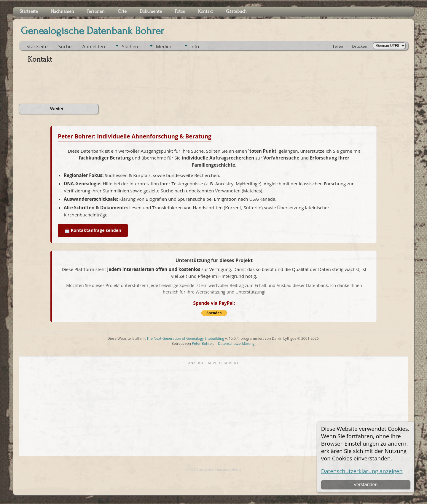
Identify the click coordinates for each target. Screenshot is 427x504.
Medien (164, 47)
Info (195, 47)
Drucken (360, 46)
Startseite (37, 47)
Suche (65, 47)
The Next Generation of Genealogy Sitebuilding (185, 338)
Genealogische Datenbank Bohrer (92, 31)
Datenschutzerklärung (236, 343)
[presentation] (64, 86)
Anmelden (94, 47)
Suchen (130, 47)
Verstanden (365, 485)
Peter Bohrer (203, 343)
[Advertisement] (213, 410)
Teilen (338, 46)
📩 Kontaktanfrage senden (93, 230)
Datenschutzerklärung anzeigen (362, 471)
